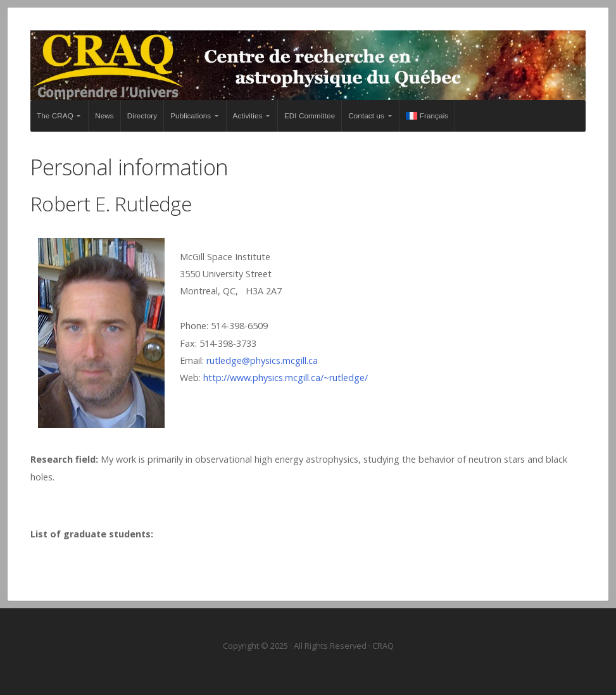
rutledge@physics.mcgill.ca (262, 360)
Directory (142, 116)
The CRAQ (55, 116)
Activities (248, 116)
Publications (191, 116)
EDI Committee (310, 116)
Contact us (366, 116)
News (104, 116)
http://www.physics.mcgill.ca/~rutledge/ (286, 378)
